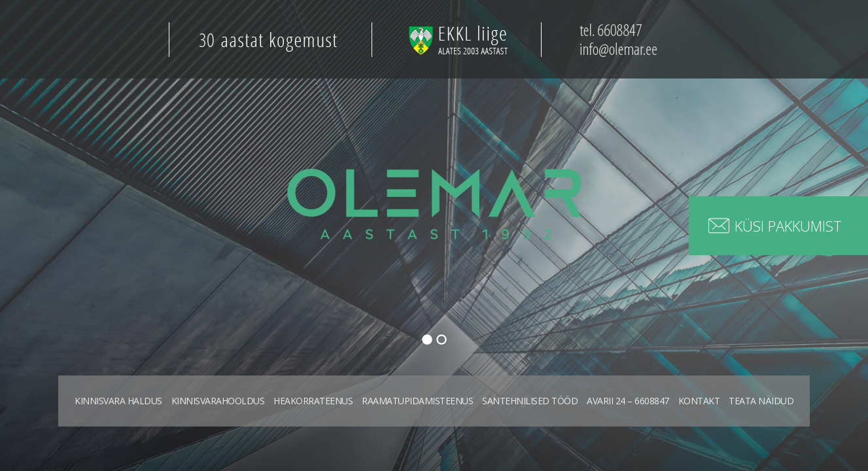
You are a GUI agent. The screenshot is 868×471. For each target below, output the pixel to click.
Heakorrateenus (313, 401)
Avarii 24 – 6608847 (628, 401)
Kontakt (699, 401)
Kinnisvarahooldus (218, 401)
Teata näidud (761, 401)
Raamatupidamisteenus (417, 401)
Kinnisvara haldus (118, 401)
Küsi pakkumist (788, 226)
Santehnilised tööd (530, 401)
